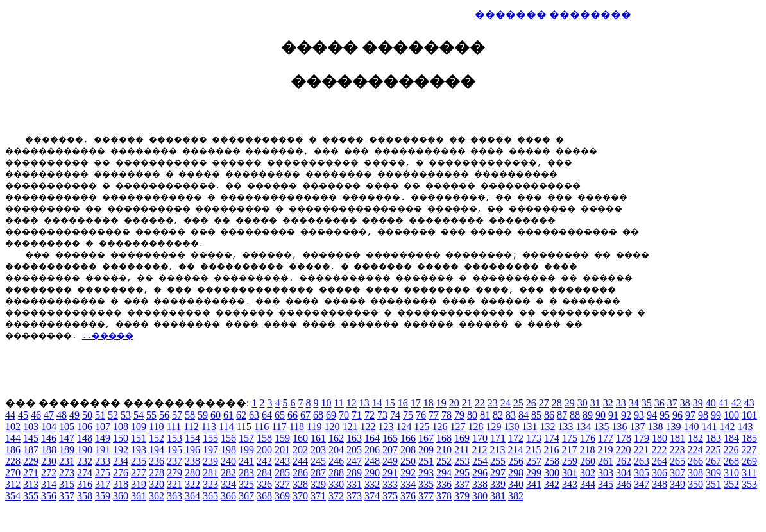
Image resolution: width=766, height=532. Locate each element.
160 (300, 440)
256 (516, 463)
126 (439, 428)
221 (641, 452)
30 (583, 405)
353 (749, 486)
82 (498, 417)
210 (444, 452)
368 (264, 498)
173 (534, 440)
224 (695, 452)
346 (624, 486)
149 (103, 440)
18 (429, 405)
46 (36, 417)
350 (695, 486)
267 (713, 463)
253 (462, 463)
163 (354, 440)
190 (85, 452)
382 (516, 498)
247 (354, 463)
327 (282, 486)
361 (139, 498)
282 (228, 475)
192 (121, 452)
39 (698, 405)
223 (677, 452)
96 (677, 417)
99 (716, 417)
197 (210, 452)
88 (575, 417)
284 (264, 475)
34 (634, 405)
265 (677, 463)
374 (372, 498)
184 (731, 440)
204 (336, 452)
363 (174, 498)
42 (736, 405)
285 (282, 475)
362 (157, 498)
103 (31, 428)
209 (426, 452)
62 (241, 417)
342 (552, 486)
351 (713, 486)
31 (595, 405)
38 (685, 405)
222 (659, 452)
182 (695, 440)
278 (157, 475)
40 (711, 405)
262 (624, 463)
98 (703, 417)
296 (480, 475)
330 (336, 486)
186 (13, 452)
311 (749, 475)
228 (13, 463)
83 (511, 417)
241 (246, 463)
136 (619, 428)
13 (364, 405)
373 (354, 498)
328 (300, 486)
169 (462, 440)
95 (665, 417)
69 (331, 417)
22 (480, 405)
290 (372, 475)
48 (62, 417)
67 (305, 417)
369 (282, 498)
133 (565, 428)
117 (279, 428)
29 (570, 405)
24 (506, 405)
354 (13, 498)
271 (31, 475)
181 (677, 440)
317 (103, 486)
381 (498, 498)
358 (85, 498)
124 (404, 428)
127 (457, 428)
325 (246, 486)
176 (588, 440)
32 (608, 405)
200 (264, 452)
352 (731, 486)
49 (74, 417)
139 (673, 428)
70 (344, 417)
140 (691, 428)
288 (336, 475)
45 (23, 417)
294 (444, 475)
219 (605, 452)
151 (139, 440)
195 (174, 452)
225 (713, 452)
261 (606, 463)
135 (601, 428)
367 (246, 498)
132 (547, 428)
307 (677, 475)
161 (318, 440)
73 (382, 417)
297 (498, 475)
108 (121, 428)
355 (31, 498)
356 (49, 498)
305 (642, 475)
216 (551, 452)
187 (31, 452)
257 (534, 463)
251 (426, 463)
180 (660, 440)
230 (49, 463)
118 (297, 428)
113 (209, 428)
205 (354, 452)
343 (570, 486)
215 (533, 452)
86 (549, 417)
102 (13, 428)
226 (731, 452)
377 (426, 498)
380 (480, 498)
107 (103, 428)
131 (529, 428)
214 (515, 452)
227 (749, 452)
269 (749, 463)
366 (228, 498)
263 (642, 463)
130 (511, 428)
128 (475, 428)
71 (357, 417)
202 (300, 452)
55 (151, 417)
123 (386, 428)
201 (282, 452)
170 (480, 440)
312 (13, 486)
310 (731, 475)
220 (623, 452)
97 (690, 417)
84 (523, 417)
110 (156, 428)
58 (190, 417)
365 (210, 498)
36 (660, 405)
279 (174, 475)
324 (228, 486)
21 (467, 405)
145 (31, 440)
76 (421, 417)
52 (113, 417)
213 (497, 452)
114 (226, 428)
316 (85, 486)
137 (637, 428)
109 (139, 428)
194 (157, 452)
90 (600, 417)
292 (408, 475)
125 (421, 428)
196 (192, 452)
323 (210, 486)
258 (552, 463)
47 (49, 417)
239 (210, 463)
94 (652, 417)
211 (462, 452)
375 (390, 498)
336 (444, 486)
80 (472, 417)
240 (228, 463)
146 (49, 440)
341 (534, 486)
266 (695, 463)
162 (336, 440)
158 (264, 440)
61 (228, 417)
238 (192, 463)
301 (570, 475)
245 (318, 463)
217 (569, 452)
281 (210, 475)
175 (570, 440)
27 (544, 405)
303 (606, 475)
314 (49, 486)
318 (121, 486)
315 (67, 486)
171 (498, 440)
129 (493, 428)
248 (372, 463)
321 (174, 486)
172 (516, 440)
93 (639, 417)
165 (390, 440)
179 (642, 440)
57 (177, 417)
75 (408, 417)
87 (562, 417)
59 (203, 417)
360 (121, 498)
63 (254, 417)
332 (372, 486)
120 (332, 428)
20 (454, 405)
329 (318, 486)
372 (336, 498)
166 (408, 440)
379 (462, 498)
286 (300, 475)
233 (103, 463)
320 (157, 486)
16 (403, 405)
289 (354, 475)
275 (103, 475)
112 (191, 428)
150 (121, 440)
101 (749, 417)
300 (552, 475)
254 (480, 463)
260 (588, 463)
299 (534, 475)
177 (606, 440)
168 (444, 440)
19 (441, 405)
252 (444, 463)
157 (246, 440)
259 (570, 463)
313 (31, 486)
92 (626, 417)
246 (336, 463)
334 (408, 486)
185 (749, 440)
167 (426, 440)
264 (660, 463)
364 (192, 498)
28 (557, 405)
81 (485, 417)
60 (216, 417)
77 (434, 417)
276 (121, 475)
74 (395, 417)
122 (368, 428)
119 (314, 428)
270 (13, 475)
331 (354, 486)
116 (261, 428)
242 (264, 463)
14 (377, 405)
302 (588, 475)
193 (139, 452)
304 (624, 475)
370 (300, 498)
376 (408, 498)
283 (246, 475)
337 (462, 486)
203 (318, 452)
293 (426, 475)
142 (727, 428)
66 (293, 417)
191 (103, 452)
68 (318, 417)
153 (174, 440)
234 (121, 463)
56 (164, 417)
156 (228, 440)
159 (282, 440)
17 (416, 405)
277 (139, 475)
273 (67, 475)
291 (390, 475)
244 (300, 463)
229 (31, 463)
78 (447, 417)
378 (444, 498)
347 (642, 486)
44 (10, 417)
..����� (125, 337)
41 (724, 405)
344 (588, 486)
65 (280, 417)
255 (498, 463)
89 (588, 417)
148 (85, 440)
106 (85, 428)
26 (531, 405)
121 (350, 428)
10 (326, 405)
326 (264, 486)
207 (390, 452)
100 (731, 417)
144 (13, 440)
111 (174, 428)
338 (480, 486)
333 (390, 486)
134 (583, 428)
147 (67, 440)
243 (282, 463)
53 (126, 417)
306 (660, 475)
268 (731, 463)
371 (318, 498)
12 (352, 405)
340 (516, 486)
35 (647, 405)
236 (157, 463)
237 (174, 463)
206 (372, 452)
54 (139, 417)
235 (139, 463)
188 (49, 452)
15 (390, 405)
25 (518, 405)
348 (660, 486)
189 (67, 452)
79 (459, 417)
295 (462, 475)
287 (318, 475)
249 (390, 463)
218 (587, 452)
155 (210, 440)
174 (552, 440)
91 (613, 417)
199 (246, 452)
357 (67, 498)
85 (536, 417)
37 (672, 405)
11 (338, 405)
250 (408, 463)
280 (192, 475)
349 (677, 486)
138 (655, 428)
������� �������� (553, 14)
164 (372, 440)
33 (621, 405)
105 (67, 428)
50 (87, 417)
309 (713, 475)
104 (49, 428)
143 (745, 428)
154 (192, 440)
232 (85, 463)
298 (516, 475)
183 (713, 440)
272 (49, 475)
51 (100, 417)
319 (139, 486)
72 (370, 417)
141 (709, 428)
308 (695, 475)
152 (157, 440)
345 (606, 486)
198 (228, 452)
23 (493, 405)
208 (408, 452)
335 (426, 486)
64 (267, 417)
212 (479, 452)
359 (103, 498)
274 (85, 475)
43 (749, 405)
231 (67, 463)
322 (192, 486)
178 (624, 440)
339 (498, 486)
